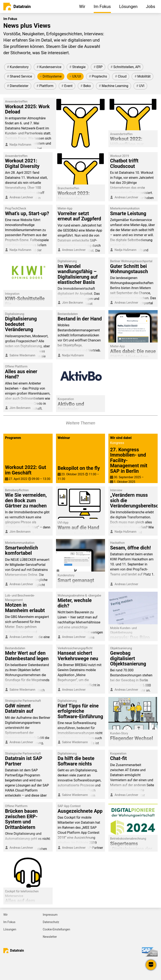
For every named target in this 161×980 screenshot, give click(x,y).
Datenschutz (51, 922)
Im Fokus (9, 922)
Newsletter (50, 937)
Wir (6, 915)
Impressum (50, 915)
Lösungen (10, 929)
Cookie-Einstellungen (56, 929)
